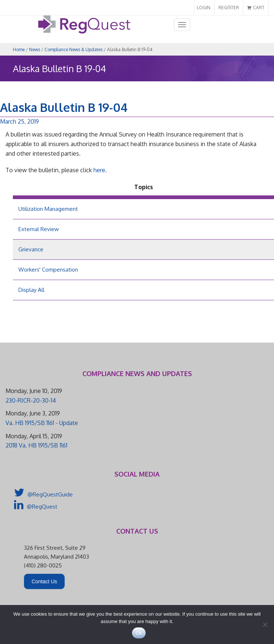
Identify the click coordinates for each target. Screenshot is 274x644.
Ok (139, 633)
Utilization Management (48, 209)
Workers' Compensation (48, 270)
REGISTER (229, 8)
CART (256, 8)
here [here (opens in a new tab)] (99, 170)
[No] (265, 624)
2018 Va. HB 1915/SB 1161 (36, 445)
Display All (31, 290)
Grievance (31, 249)
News (35, 49)
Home (19, 49)
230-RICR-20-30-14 (31, 400)
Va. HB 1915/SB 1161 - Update (42, 423)
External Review (39, 229)
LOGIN (204, 8)
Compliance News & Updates (74, 49)
